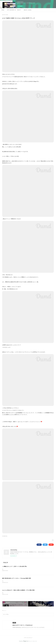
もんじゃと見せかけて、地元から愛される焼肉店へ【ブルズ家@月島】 (19, 590)
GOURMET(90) (5, 536)
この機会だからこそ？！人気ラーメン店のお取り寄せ (15, 566)
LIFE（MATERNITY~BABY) (11, 10)
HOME (3, 10)
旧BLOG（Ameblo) (28, 10)
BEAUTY (19, 10)
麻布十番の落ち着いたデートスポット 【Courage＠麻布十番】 (17, 578)
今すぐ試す (20, 6)
